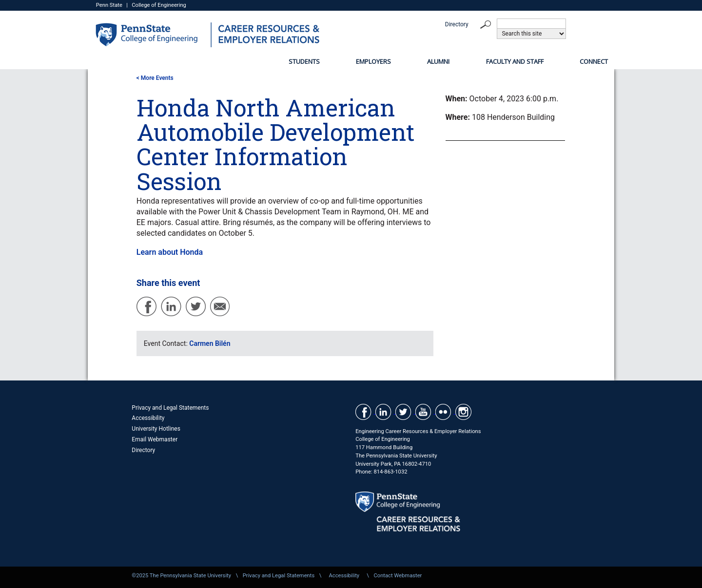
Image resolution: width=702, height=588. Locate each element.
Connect (594, 61)
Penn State (109, 5)
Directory (457, 24)
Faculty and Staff (515, 61)
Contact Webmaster (398, 576)
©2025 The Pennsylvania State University (181, 576)
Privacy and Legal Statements (170, 408)
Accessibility (148, 418)
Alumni (438, 61)
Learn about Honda (170, 252)
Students (304, 61)
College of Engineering (159, 5)
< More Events (155, 78)
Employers (373, 61)
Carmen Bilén (210, 343)
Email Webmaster (155, 439)
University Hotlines (156, 429)
